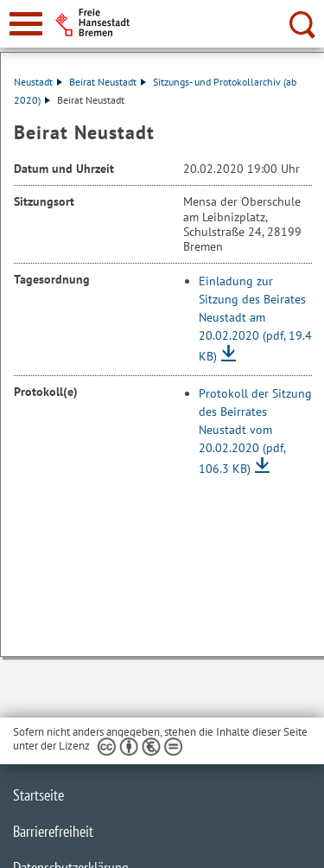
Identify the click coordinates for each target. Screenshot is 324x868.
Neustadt (38, 82)
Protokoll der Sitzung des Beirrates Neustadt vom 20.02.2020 (255, 431)
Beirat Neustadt (108, 82)
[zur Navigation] (26, 24)
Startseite (38, 795)
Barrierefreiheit (53, 831)
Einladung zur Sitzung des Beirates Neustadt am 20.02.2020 (255, 319)
